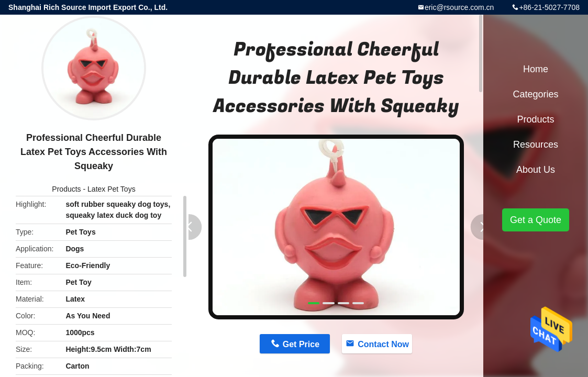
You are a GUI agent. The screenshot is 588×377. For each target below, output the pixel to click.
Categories (535, 94)
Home (536, 69)
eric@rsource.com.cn (459, 7)
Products (66, 189)
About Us (536, 170)
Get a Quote (536, 220)
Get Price (301, 344)
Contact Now (383, 344)
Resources (536, 145)
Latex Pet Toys (112, 189)
